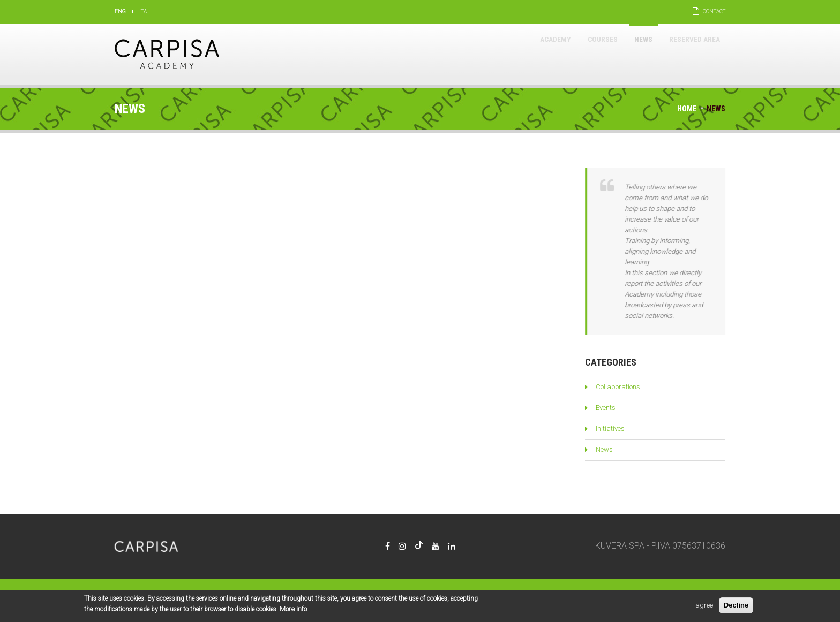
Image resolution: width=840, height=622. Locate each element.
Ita (143, 12)
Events (606, 408)
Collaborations (618, 387)
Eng (120, 12)
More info (293, 610)
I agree (703, 607)
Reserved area (688, 54)
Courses (575, 54)
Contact (714, 12)
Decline (736, 607)
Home (687, 109)
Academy (518, 54)
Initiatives (610, 428)
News (625, 54)
